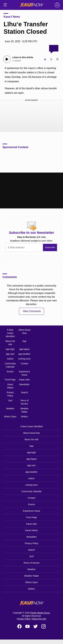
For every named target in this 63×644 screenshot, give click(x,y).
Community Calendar (10, 365)
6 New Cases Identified (10, 333)
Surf (10, 400)
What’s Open (10, 417)
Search (24, 392)
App (24, 341)
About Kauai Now (24, 331)
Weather (10, 409)
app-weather (24, 354)
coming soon (24, 359)
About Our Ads (10, 343)
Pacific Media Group (40, 613)
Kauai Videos (10, 386)
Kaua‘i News (12, 17)
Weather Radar (24, 410)
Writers (24, 417)
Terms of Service (24, 402)
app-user (10, 354)
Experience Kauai (24, 373)
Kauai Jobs (24, 380)
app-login (10, 349)
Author (10, 359)
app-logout (24, 349)
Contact (24, 364)
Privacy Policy (10, 394)
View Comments (32, 311)
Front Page (10, 380)
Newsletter (24, 384)
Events (10, 372)
